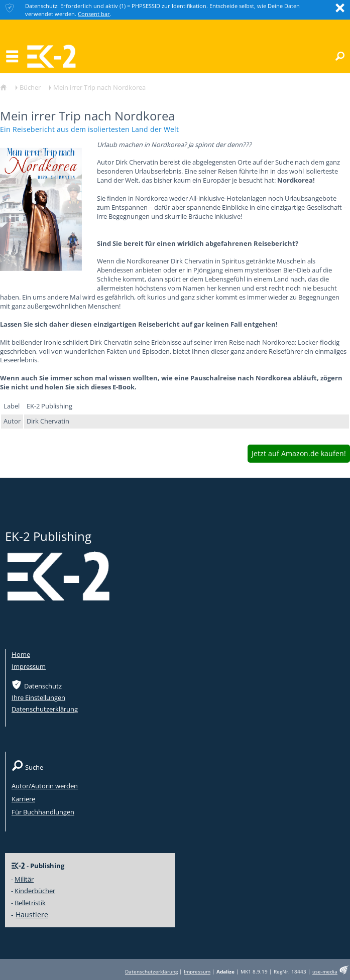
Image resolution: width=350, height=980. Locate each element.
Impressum (29, 666)
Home (21, 654)
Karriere (23, 799)
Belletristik (30, 903)
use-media (325, 972)
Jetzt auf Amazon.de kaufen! (299, 453)
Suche (34, 767)
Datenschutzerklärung (45, 709)
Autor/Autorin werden (45, 786)
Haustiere (32, 915)
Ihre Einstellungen (38, 697)
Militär (24, 879)
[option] (41, 206)
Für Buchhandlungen (43, 812)
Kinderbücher (35, 891)
